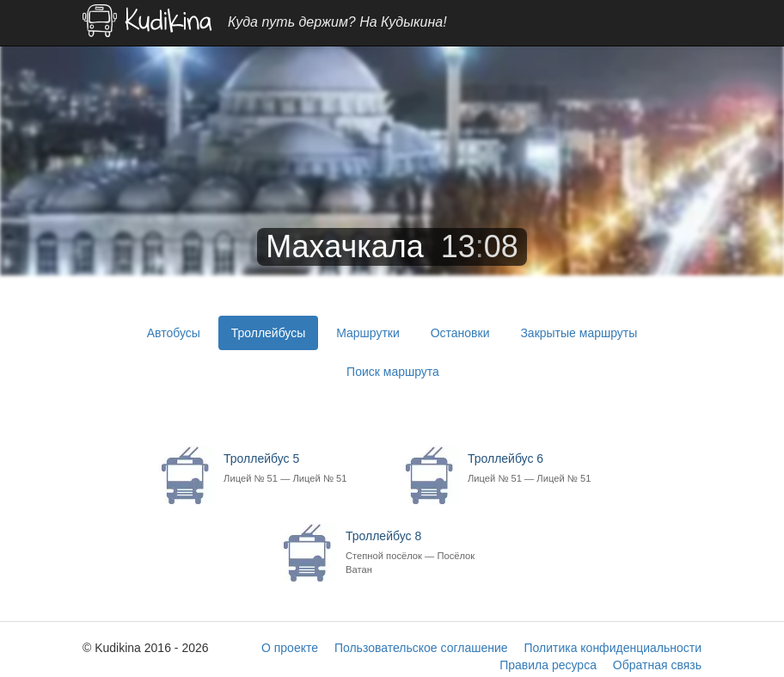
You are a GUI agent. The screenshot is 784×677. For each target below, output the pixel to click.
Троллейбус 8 (424, 553)
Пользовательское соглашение (421, 648)
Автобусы (174, 333)
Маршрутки (368, 333)
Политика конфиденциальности (612, 648)
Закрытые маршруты (579, 333)
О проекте (290, 648)
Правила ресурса (548, 665)
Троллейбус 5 (302, 468)
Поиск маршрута (393, 372)
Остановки (460, 333)
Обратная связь (657, 665)
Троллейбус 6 (546, 468)
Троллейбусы (269, 333)
